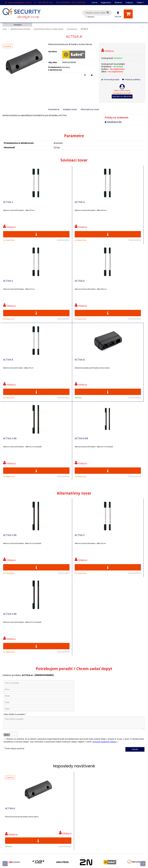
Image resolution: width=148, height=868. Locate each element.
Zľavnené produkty (48, 803)
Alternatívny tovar (90, 109)
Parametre (54, 109)
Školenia (118, 3)
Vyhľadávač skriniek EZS (50, 825)
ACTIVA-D (100, 286)
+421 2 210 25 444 (45, 3)
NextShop (63, 862)
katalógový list (114, 122)
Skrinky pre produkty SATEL (52, 820)
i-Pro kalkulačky (46, 816)
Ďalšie (140, 3)
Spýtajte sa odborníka (122, 96)
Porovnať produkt (110, 80)
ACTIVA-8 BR (56, 369)
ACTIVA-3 (54, 470)
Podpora (129, 3)
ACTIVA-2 (8, 204)
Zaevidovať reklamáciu (50, 838)
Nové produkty (46, 807)
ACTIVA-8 (54, 286)
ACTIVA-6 (8, 286)
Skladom (91, 17)
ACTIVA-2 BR (10, 369)
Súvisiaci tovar (70, 109)
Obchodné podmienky (49, 834)
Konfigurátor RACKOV (49, 829)
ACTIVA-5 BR (101, 470)
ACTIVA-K (10, 668)
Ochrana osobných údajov (51, 798)
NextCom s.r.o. (102, 862)
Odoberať (135, 761)
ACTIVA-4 (54, 204)
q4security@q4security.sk (20, 3)
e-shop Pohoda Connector (81, 862)
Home (95, 3)
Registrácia (106, 3)
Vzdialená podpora (48, 811)
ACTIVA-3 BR (10, 470)
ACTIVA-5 (99, 204)
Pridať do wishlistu (131, 80)
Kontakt (7, 807)
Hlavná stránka (10, 798)
